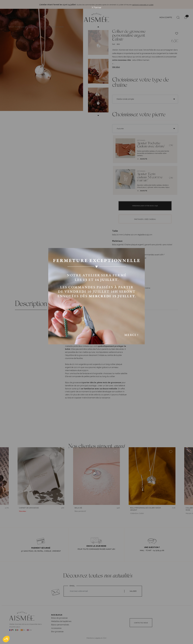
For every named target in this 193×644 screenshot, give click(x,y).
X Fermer (96, 8)
